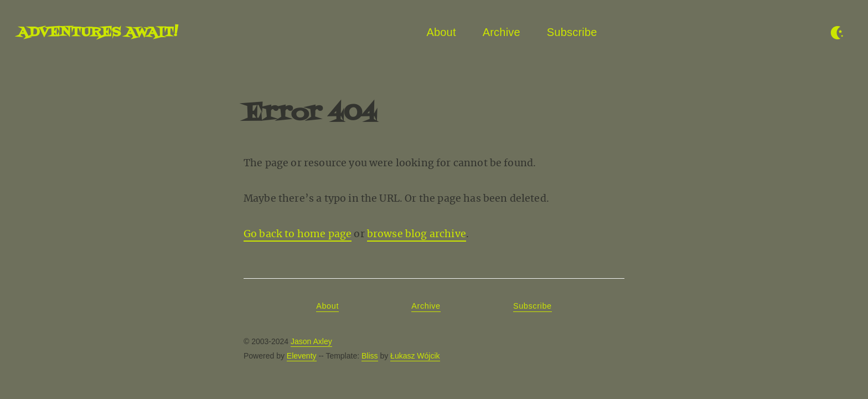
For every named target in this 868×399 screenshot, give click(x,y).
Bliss (370, 356)
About (441, 32)
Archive (502, 32)
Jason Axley (311, 341)
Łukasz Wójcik (415, 356)
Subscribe (572, 32)
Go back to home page (298, 234)
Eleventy (302, 356)
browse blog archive (417, 234)
